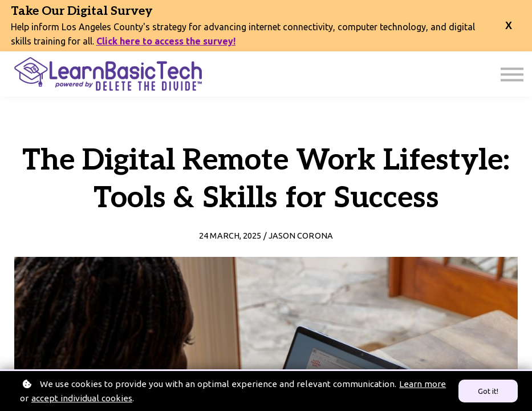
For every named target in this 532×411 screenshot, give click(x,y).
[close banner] (509, 26)
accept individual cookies (82, 398)
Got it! (488, 391)
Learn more (423, 384)
